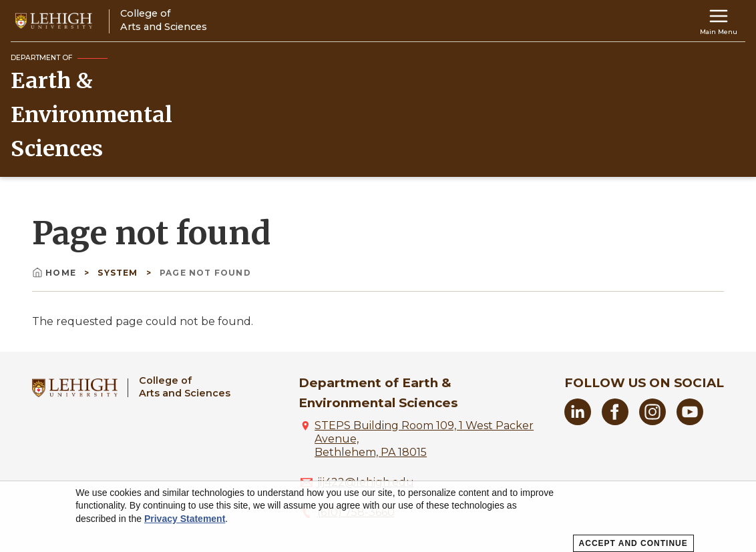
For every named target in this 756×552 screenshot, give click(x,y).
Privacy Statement (185, 519)
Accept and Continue (633, 543)
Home (55, 273)
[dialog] (378, 517)
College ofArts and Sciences (185, 387)
